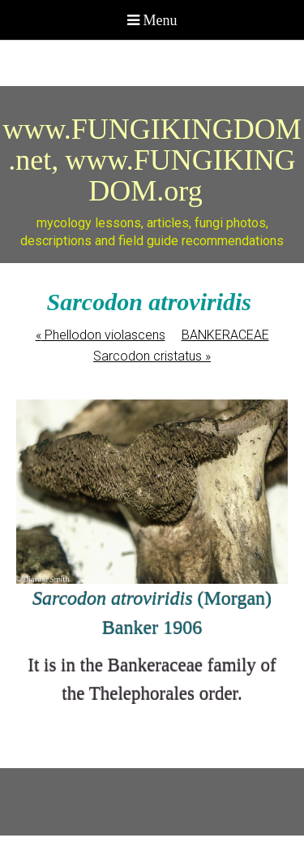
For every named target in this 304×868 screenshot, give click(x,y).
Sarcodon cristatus (152, 356)
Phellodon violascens (101, 335)
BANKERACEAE (225, 335)
